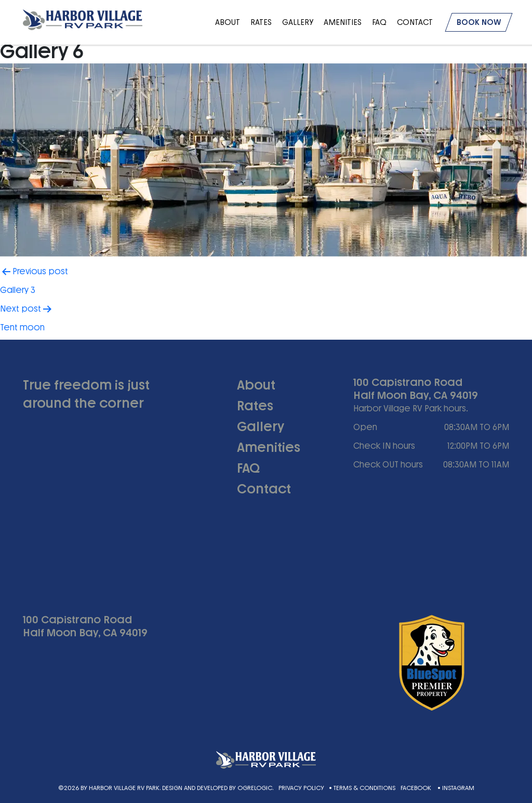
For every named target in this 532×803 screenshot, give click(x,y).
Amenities (343, 22)
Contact (415, 22)
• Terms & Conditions (362, 788)
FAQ (379, 22)
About (228, 22)
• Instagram (456, 788)
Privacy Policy (301, 788)
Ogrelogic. (255, 788)
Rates (261, 22)
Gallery (298, 22)
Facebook (417, 788)
